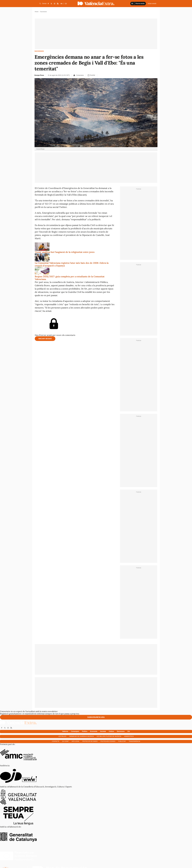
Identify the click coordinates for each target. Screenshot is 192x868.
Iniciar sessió (45, 339)
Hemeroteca (129, 736)
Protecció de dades (90, 741)
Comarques (75, 731)
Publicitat (122, 741)
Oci (129, 731)
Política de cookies (108, 741)
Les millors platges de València (109, 736)
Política (85, 731)
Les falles (62, 736)
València (65, 731)
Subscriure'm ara (96, 717)
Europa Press (39, 75)
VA (61, 4)
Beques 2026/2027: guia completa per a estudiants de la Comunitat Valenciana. (70, 278)
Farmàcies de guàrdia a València (81, 736)
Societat (103, 731)
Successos (39, 51)
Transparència (135, 741)
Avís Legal (75, 741)
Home (37, 12)
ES (66, 4)
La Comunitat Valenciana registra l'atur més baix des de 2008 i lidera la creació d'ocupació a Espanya (72, 264)
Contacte (56, 741)
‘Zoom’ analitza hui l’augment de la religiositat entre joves (65, 252)
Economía (94, 731)
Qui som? (65, 741)
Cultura (111, 731)
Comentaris (79, 75)
